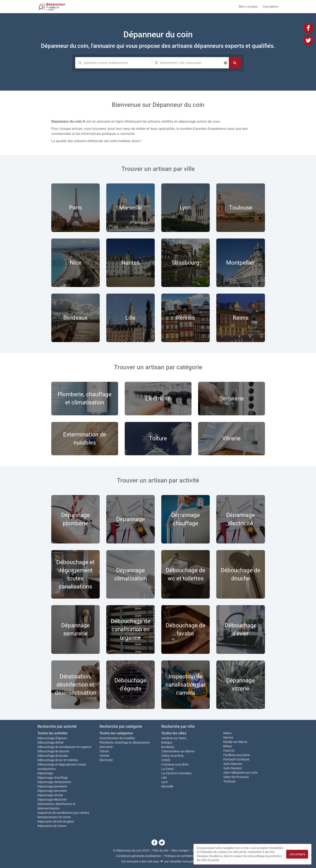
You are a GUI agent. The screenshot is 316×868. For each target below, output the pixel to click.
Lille (164, 778)
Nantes (228, 737)
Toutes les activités (52, 733)
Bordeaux (168, 747)
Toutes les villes (174, 733)
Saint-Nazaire (233, 768)
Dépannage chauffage (53, 778)
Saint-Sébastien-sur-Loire (240, 773)
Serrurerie (106, 747)
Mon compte (248, 7)
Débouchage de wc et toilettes (58, 760)
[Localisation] (190, 63)
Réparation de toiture (52, 826)
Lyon (165, 782)
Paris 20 (229, 751)
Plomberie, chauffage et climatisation (125, 742)
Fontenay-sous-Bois (175, 764)
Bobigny (167, 742)
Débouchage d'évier (51, 742)
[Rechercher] (235, 63)
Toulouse (229, 781)
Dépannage (45, 773)
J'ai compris (297, 854)
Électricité (106, 760)
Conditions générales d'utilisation (138, 856)
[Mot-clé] (114, 63)
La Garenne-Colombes (176, 773)
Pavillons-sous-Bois (237, 755)
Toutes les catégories (116, 733)
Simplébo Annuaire (182, 861)
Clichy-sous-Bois (172, 756)
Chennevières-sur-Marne (178, 751)
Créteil (166, 760)
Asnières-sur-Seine (174, 738)
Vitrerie (104, 756)
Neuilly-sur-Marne (235, 742)
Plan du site (160, 850)
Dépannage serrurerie (52, 791)
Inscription (271, 7)
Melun (227, 733)
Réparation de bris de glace (56, 821)
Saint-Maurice (233, 764)
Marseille (167, 786)
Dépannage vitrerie (50, 795)
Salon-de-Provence (236, 777)
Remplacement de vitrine (54, 817)
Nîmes (228, 746)
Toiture (104, 751)
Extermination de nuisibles (117, 738)
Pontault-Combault (236, 759)
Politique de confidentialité (182, 856)
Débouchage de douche (53, 751)
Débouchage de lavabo (53, 756)
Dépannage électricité (52, 800)
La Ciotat (168, 769)
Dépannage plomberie (52, 786)
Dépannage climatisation (54, 782)
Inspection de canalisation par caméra (63, 813)
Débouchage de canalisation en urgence (64, 747)
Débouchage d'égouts (52, 738)
